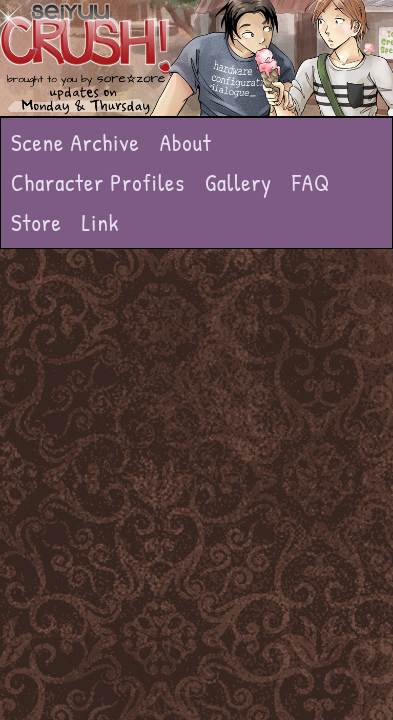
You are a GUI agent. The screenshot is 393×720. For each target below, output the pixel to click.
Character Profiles (98, 182)
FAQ (311, 182)
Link (101, 222)
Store (36, 222)
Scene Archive (75, 142)
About (186, 142)
